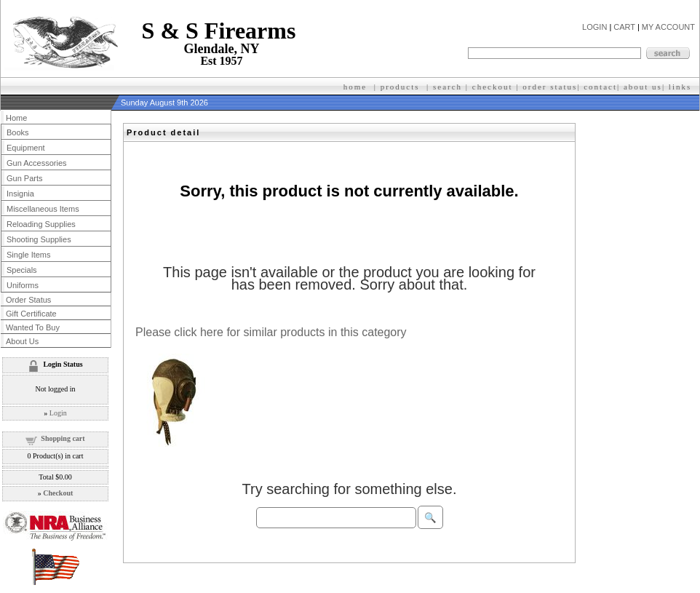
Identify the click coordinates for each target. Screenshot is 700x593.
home (355, 87)
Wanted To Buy (33, 327)
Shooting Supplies (39, 239)
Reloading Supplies (41, 224)
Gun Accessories (37, 163)
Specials (22, 270)
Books (18, 132)
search (448, 87)
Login (58, 413)
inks (682, 87)
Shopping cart (63, 438)
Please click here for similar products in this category (271, 332)
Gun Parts (25, 178)
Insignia (20, 194)
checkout (493, 87)
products (400, 87)
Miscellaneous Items (43, 209)
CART (624, 27)
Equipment (26, 148)
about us (643, 87)
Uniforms (23, 285)
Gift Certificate (31, 314)
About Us (22, 341)
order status (550, 87)
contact (600, 87)
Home (16, 118)
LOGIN (594, 27)
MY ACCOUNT (668, 27)
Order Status (28, 300)
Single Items (29, 255)
